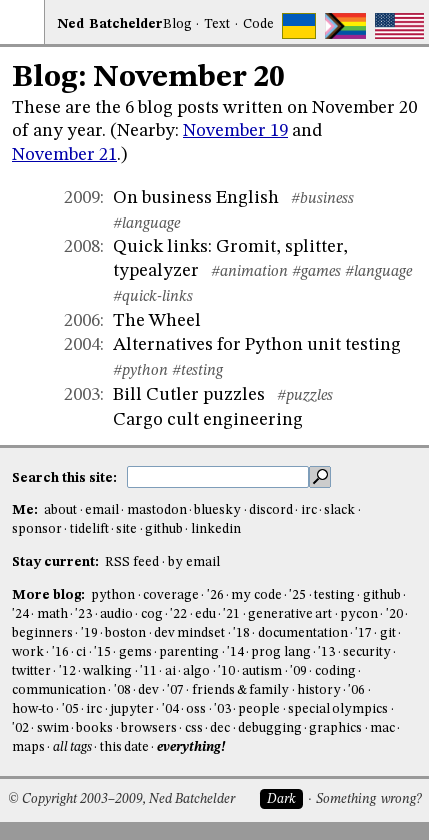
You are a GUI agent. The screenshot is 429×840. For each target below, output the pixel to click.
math (52, 614)
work (28, 652)
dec (220, 728)
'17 (363, 633)
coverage (171, 595)
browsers (149, 728)
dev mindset (189, 633)
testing (334, 595)
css (194, 728)
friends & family (241, 690)
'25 (297, 595)
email (102, 510)
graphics (335, 728)
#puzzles (305, 396)
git (388, 633)
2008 (82, 247)
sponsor (37, 529)
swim (53, 728)
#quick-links (153, 297)
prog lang (280, 652)
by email (194, 562)
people (259, 709)
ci (81, 652)
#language (146, 224)
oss (196, 709)
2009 (82, 198)
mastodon (157, 510)
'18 (241, 633)
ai (170, 671)
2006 (82, 321)
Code (258, 24)
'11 (148, 671)
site (126, 529)
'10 (226, 671)
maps (28, 747)
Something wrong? (368, 799)
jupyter (132, 709)
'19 (89, 633)
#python (140, 371)
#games (316, 272)
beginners (42, 633)
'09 (298, 671)
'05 (70, 709)
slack (339, 510)
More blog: (50, 595)
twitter (31, 671)
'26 (215, 595)
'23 (83, 614)
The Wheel (157, 321)
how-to (33, 709)
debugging (270, 728)
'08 (122, 690)
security (367, 652)
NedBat (110, 24)
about (60, 510)
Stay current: (57, 562)
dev (148, 690)
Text (217, 24)
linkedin (216, 529)
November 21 (64, 155)
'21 (231, 614)
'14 (235, 652)
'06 (356, 690)
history (319, 690)
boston (125, 633)
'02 (20, 728)
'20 (394, 614)
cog (152, 614)
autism (262, 671)
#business (322, 199)
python (113, 595)
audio (116, 614)
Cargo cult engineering (208, 420)
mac (382, 728)
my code (256, 595)
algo (196, 671)
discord (271, 510)
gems (135, 652)
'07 (175, 690)
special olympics (338, 709)
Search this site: (66, 477)
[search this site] (218, 477)
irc (309, 510)
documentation (303, 633)
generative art (290, 614)
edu (205, 614)
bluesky (217, 510)
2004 (82, 345)
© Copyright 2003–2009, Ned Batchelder (121, 799)
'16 (60, 652)
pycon (359, 614)
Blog (177, 24)
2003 (82, 395)
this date (124, 747)
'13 (326, 652)
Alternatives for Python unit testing (257, 345)
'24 (20, 614)
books (94, 728)
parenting (189, 652)
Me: (26, 510)
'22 (178, 614)
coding (335, 671)
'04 (170, 709)
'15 (102, 652)
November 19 (235, 131)
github (164, 529)
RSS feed (132, 562)
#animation (249, 272)
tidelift (89, 529)
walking (107, 671)
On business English (196, 198)
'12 (67, 671)
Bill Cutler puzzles (189, 395)
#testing (197, 371)
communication (59, 690)
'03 (222, 709)
